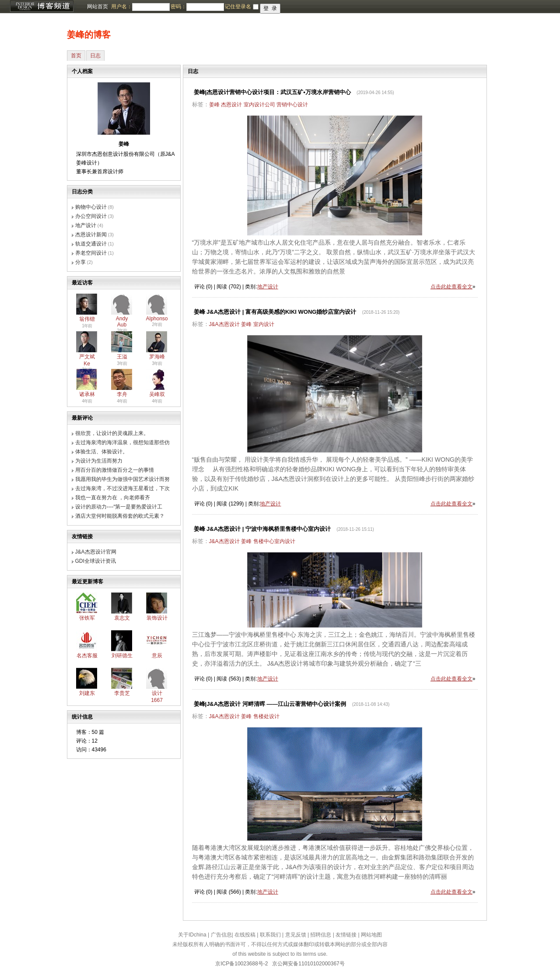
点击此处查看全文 (451, 287)
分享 (80, 262)
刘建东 (87, 693)
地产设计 (86, 225)
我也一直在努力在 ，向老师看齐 (113, 498)
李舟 (122, 394)
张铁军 (87, 618)
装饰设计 (157, 618)
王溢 (122, 357)
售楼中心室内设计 (274, 541)
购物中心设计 (91, 207)
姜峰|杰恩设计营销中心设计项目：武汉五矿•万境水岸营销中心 (272, 92)
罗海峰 (157, 357)
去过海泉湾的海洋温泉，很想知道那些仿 (122, 442)
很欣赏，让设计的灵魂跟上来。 (112, 433)
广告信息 (221, 935)
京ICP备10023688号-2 (241, 964)
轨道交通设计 (91, 244)
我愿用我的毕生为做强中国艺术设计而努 (122, 479)
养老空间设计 (91, 253)
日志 (95, 56)
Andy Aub (122, 322)
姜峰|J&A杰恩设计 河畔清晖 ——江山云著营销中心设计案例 (270, 704)
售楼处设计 (266, 716)
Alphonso (157, 319)
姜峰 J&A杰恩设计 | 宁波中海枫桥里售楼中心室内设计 (262, 529)
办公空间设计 (91, 216)
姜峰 (214, 105)
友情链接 (346, 935)
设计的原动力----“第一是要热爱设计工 (119, 507)
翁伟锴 (87, 319)
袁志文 (122, 618)
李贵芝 (122, 693)
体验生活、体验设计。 (101, 452)
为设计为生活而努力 (99, 461)
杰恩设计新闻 (91, 235)
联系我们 (270, 935)
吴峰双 (157, 394)
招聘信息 (321, 935)
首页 (76, 56)
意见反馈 (296, 935)
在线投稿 (245, 935)
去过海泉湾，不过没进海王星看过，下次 (122, 488)
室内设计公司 (259, 105)
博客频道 (42, 7)
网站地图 (371, 935)
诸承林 (87, 394)
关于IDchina (192, 935)
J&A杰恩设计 (224, 324)
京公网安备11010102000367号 (308, 964)
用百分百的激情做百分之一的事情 (115, 470)
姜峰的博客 (89, 35)
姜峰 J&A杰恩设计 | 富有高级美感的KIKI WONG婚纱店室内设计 (275, 312)
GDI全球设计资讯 (96, 561)
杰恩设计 (231, 105)
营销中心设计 (292, 105)
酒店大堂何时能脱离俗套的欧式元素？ (120, 516)
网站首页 (98, 7)
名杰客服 (87, 656)
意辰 (157, 656)
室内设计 (264, 324)
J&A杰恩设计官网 (96, 552)
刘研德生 (122, 656)
